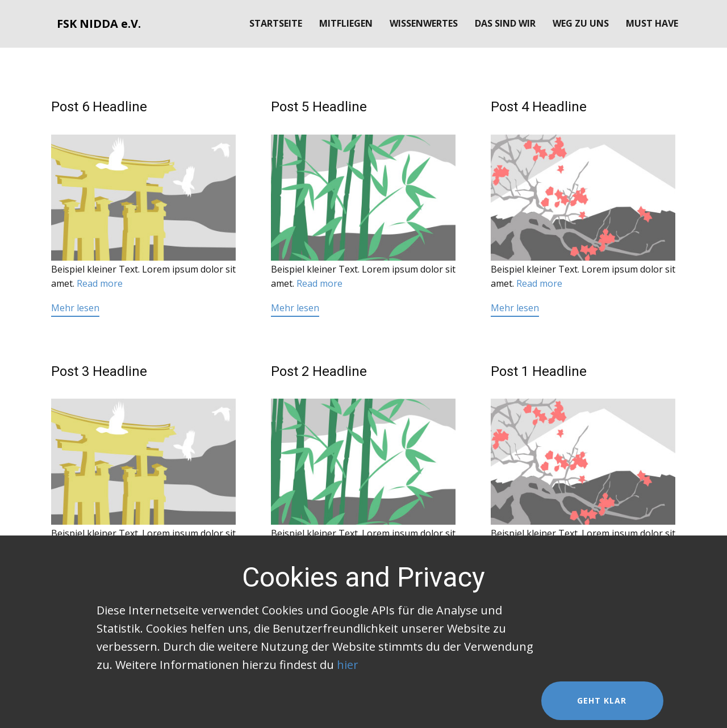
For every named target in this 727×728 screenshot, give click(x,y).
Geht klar (602, 700)
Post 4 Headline (539, 107)
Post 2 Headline (319, 371)
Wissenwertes (424, 23)
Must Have (652, 23)
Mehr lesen (75, 308)
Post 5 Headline (319, 107)
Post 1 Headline (539, 371)
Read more (100, 283)
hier (348, 665)
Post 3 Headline (99, 371)
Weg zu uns (581, 23)
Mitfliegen (346, 23)
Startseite (276, 23)
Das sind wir (505, 23)
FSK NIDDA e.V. (99, 24)
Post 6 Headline (99, 107)
